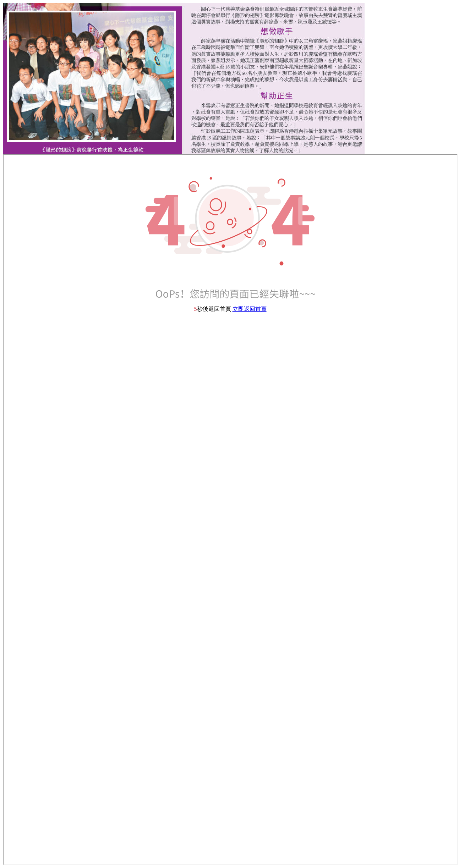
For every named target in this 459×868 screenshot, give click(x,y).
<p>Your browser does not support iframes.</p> (230, 510)
